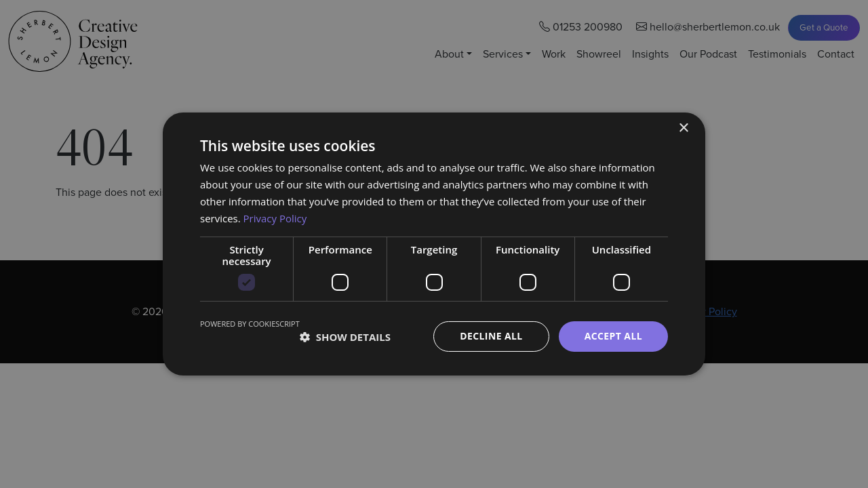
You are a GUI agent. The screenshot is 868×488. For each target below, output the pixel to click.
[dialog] (434, 244)
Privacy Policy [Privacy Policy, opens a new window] (275, 218)
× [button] (683, 128)
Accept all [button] (613, 336)
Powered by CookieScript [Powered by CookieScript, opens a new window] (250, 324)
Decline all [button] (491, 336)
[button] (345, 337)
